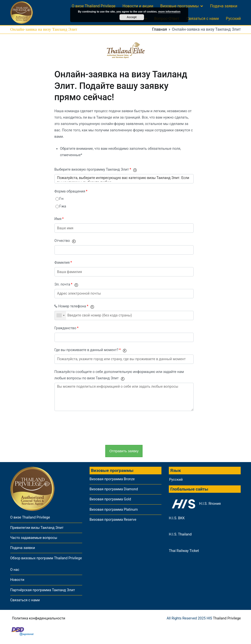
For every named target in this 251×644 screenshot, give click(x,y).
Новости (17, 580)
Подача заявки (224, 6)
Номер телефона (74, 306)
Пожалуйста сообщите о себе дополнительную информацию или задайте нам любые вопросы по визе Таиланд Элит (119, 375)
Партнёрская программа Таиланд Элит (43, 590)
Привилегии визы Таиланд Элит (37, 528)
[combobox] (60, 315)
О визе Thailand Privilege (93, 6)
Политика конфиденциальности (39, 618)
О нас (15, 570)
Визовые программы (179, 6)
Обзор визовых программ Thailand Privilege (46, 558)
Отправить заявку (124, 451)
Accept (132, 17)
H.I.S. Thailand (180, 534)
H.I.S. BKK (177, 518)
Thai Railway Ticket (184, 551)
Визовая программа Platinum (114, 510)
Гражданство (66, 328)
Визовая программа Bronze (112, 479)
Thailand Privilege (227, 618)
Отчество (65, 241)
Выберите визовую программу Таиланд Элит (96, 170)
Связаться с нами (203, 19)
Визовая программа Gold (110, 499)
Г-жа (63, 206)
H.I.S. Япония (195, 504)
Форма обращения (71, 191)
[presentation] (92, 428)
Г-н (61, 199)
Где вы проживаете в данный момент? (90, 350)
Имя (59, 219)
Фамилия (63, 263)
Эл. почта (66, 284)
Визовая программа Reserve (113, 520)
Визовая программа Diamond (114, 489)
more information (169, 12)
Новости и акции (138, 6)
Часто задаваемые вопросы (34, 538)
